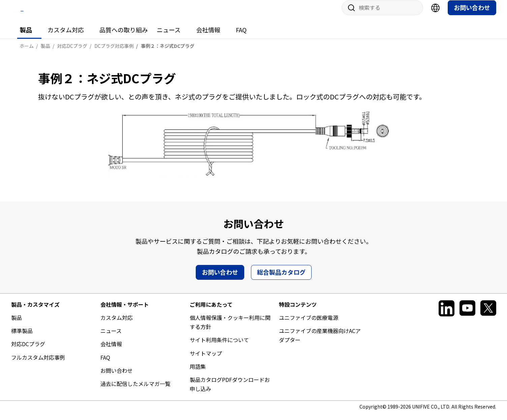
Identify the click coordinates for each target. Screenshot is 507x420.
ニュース (169, 36)
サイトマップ (206, 359)
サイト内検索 (349, 14)
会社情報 (208, 36)
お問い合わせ (472, 14)
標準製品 (22, 337)
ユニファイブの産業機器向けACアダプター (320, 342)
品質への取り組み (124, 36)
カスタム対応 (66, 36)
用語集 (198, 372)
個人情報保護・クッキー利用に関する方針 (230, 328)
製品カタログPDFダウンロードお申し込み (230, 391)
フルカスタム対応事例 (38, 363)
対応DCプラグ (28, 350)
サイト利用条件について (219, 346)
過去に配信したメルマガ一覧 (135, 390)
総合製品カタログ (281, 278)
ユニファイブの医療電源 (309, 324)
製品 (26, 36)
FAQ (241, 36)
